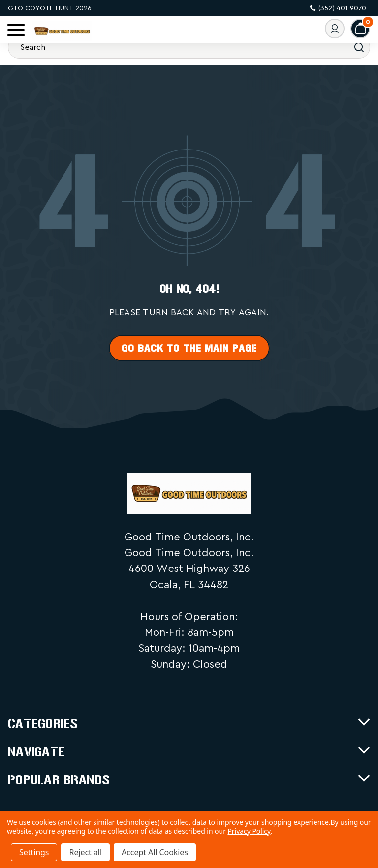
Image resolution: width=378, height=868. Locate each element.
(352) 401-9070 (338, 8)
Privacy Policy (249, 831)
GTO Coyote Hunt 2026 (50, 8)
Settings (34, 852)
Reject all (85, 852)
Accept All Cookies (155, 852)
